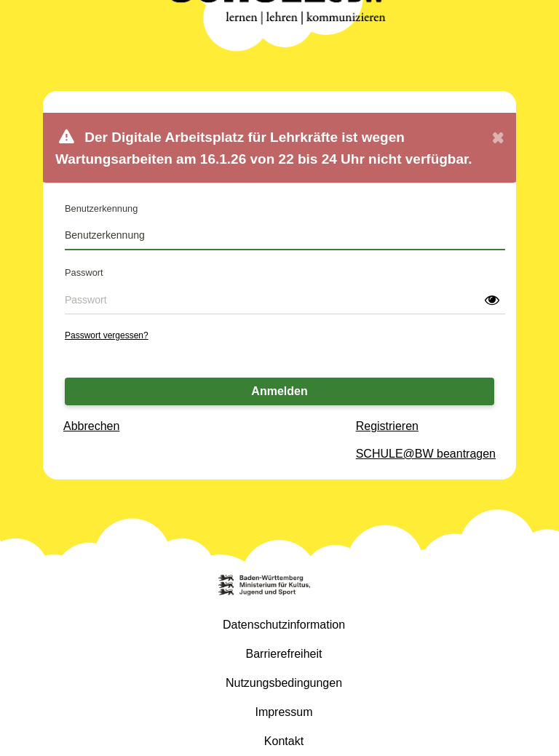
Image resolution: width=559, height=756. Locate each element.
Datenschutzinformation (284, 625)
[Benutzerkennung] (285, 236)
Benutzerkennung (101, 208)
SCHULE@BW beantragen (426, 454)
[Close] (498, 148)
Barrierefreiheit (284, 654)
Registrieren (387, 426)
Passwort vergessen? (107, 335)
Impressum (284, 712)
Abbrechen (91, 426)
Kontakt (284, 741)
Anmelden (279, 391)
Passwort (84, 272)
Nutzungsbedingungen (284, 683)
